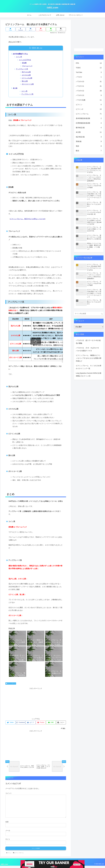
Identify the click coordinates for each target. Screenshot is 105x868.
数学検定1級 (89, 128)
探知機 (25, 63)
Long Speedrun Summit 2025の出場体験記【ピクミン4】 (89, 375)
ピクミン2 (89, 109)
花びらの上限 (27, 73)
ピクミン (89, 105)
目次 (34, 48)
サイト (8, 841)
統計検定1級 (89, 137)
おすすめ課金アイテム (21, 54)
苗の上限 (25, 82)
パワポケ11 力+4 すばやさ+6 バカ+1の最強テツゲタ (88, 349)
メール (8, 833)
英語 (89, 146)
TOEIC (89, 68)
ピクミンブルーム (11, 685)
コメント (9, 795)
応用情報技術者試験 (89, 123)
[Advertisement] (36, 704)
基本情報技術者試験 (89, 118)
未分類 (89, 132)
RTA (89, 63)
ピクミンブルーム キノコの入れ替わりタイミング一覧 (89, 367)
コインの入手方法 (26, 60)
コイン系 (19, 57)
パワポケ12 (89, 91)
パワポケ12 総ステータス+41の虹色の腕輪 (88, 342)
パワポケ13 (89, 95)
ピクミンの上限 (28, 79)
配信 (89, 151)
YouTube (89, 72)
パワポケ (89, 77)
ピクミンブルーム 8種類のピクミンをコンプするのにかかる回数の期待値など (89, 358)
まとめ (15, 90)
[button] (102, 314)
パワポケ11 (89, 86)
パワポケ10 (89, 82)
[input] (89, 314)
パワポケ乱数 (89, 100)
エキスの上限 (27, 76)
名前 (7, 824)
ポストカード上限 (29, 86)
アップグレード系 (23, 70)
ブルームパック (28, 67)
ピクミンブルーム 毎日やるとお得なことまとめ (28, 221)
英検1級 (89, 141)
